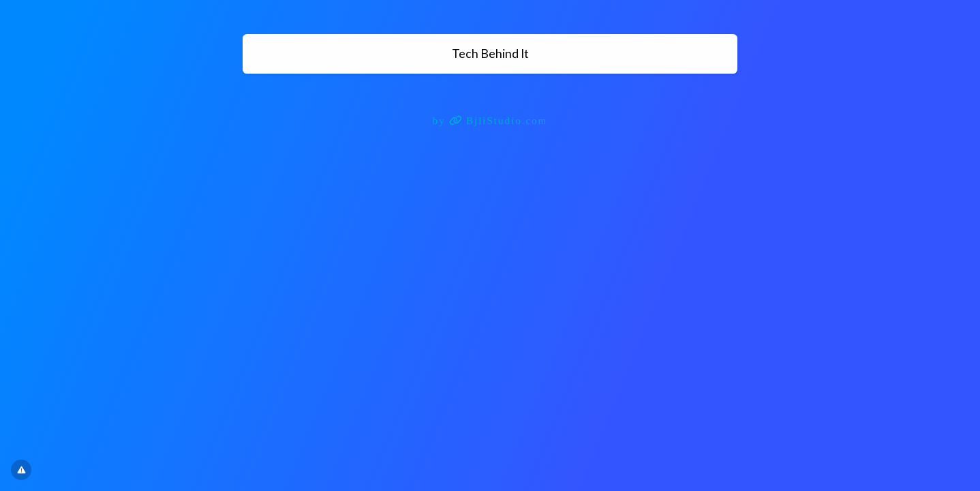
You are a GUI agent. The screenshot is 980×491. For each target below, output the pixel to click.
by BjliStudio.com (490, 121)
